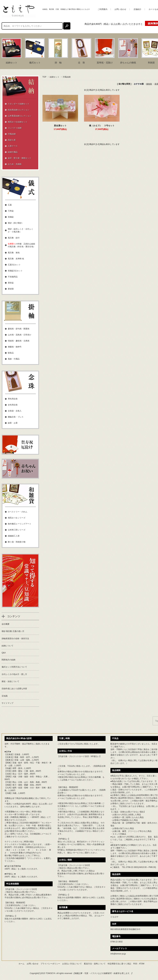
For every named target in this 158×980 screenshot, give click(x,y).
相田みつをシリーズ (17, 518)
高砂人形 (12, 140)
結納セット (55, 77)
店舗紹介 (137, 9)
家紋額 (11, 289)
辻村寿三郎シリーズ (17, 530)
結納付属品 (13, 152)
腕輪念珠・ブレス (16, 417)
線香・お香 (13, 423)
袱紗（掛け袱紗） (16, 223)
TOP (44, 77)
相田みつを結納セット (18, 122)
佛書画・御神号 (15, 347)
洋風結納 (67, 77)
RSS (135, 964)
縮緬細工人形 (14, 536)
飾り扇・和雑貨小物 (17, 542)
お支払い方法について (72, 964)
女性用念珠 (13, 405)
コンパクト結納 (15, 128)
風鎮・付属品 (14, 359)
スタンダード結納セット (19, 104)
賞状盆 (11, 283)
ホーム (22, 964)
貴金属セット (60, 126)
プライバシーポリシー (93, 850)
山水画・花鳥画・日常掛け (20, 335)
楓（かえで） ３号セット (102, 126)
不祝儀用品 (13, 277)
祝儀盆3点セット (15, 271)
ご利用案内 (102, 9)
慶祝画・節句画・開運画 (19, 329)
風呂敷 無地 (14, 253)
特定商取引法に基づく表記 (119, 964)
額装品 (11, 353)
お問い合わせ (120, 9)
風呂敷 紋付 (14, 238)
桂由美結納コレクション (19, 110)
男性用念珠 (13, 399)
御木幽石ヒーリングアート (20, 524)
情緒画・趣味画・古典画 (19, 341)
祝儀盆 (11, 217)
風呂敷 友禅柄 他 (16, 259)
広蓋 (10, 205)
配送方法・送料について (95, 964)
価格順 (149, 84)
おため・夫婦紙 (15, 164)
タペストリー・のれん (18, 512)
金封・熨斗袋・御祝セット (20, 158)
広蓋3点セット (14, 265)
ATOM (142, 964)
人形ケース (13, 146)
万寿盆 (11, 211)
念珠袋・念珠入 (15, 411)
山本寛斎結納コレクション (20, 116)
